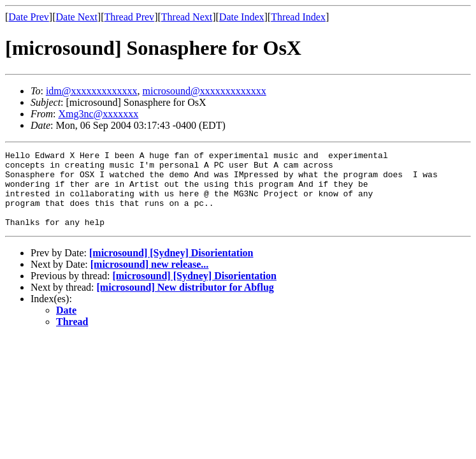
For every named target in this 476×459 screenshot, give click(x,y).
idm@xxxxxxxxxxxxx (92, 91)
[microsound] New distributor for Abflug (185, 302)
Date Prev (29, 17)
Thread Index (298, 17)
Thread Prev (129, 17)
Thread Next (187, 17)
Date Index (242, 17)
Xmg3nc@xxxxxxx (98, 114)
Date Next (77, 17)
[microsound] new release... (150, 280)
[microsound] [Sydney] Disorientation (171, 268)
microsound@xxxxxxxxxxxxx (205, 91)
